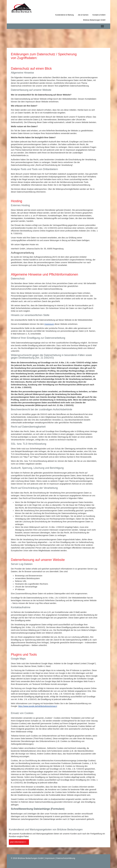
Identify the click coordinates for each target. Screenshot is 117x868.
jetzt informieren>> (18, 842)
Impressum (49, 324)
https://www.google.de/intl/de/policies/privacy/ (38, 706)
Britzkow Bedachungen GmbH (94, 20)
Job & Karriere (83, 15)
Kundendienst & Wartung (65, 15)
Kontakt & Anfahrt (99, 15)
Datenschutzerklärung (66, 858)
